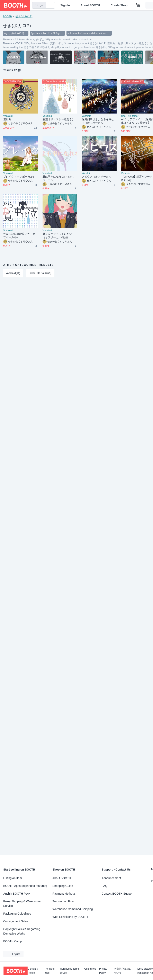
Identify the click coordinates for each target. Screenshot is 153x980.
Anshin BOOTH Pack (17, 894)
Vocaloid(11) (13, 273)
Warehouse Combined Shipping (73, 909)
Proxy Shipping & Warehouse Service (22, 904)
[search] (42, 6)
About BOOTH (90, 5)
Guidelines (90, 969)
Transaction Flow (63, 901)
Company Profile (33, 971)
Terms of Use (50, 971)
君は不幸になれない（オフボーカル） (59, 179)
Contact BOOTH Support (118, 894)
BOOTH (7, 16)
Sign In (65, 5)
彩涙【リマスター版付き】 (59, 120)
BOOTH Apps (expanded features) (25, 886)
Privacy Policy (103, 971)
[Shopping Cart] (138, 5)
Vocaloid (8, 116)
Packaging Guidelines (17, 914)
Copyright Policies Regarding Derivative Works (22, 931)
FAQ (105, 886)
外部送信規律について (123, 971)
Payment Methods (64, 894)
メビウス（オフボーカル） (98, 177)
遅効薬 (7, 120)
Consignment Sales (16, 921)
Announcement (111, 878)
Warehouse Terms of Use (70, 971)
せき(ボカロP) (24, 16)
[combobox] (39, 5)
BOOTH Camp (13, 941)
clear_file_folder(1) (40, 273)
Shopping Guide (63, 886)
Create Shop (119, 5)
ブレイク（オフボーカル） (19, 177)
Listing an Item (13, 878)
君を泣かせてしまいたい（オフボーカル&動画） (57, 236)
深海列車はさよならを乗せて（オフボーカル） (98, 121)
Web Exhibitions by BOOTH (70, 917)
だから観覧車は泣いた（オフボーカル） (19, 236)
